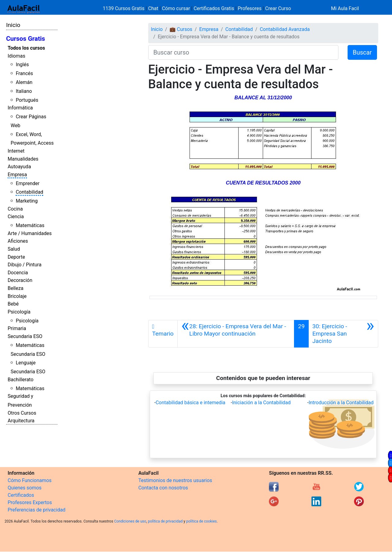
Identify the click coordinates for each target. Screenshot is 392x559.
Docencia (18, 273)
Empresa (17, 175)
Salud (14, 249)
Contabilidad (29, 192)
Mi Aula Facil (345, 8)
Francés (24, 73)
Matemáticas (30, 225)
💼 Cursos (181, 29)
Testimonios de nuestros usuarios (175, 480)
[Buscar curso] (243, 52)
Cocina (15, 209)
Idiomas (16, 56)
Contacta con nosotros (163, 488)
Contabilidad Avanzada (285, 29)
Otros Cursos (22, 413)
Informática (20, 108)
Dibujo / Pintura (24, 265)
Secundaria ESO (25, 336)
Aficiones (18, 241)
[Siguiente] (343, 334)
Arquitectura (21, 421)
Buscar (362, 52)
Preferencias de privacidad (37, 510)
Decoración (20, 280)
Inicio (13, 25)
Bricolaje (17, 296)
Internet (16, 151)
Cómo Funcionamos (30, 480)
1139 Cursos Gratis (124, 8)
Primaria (17, 328)
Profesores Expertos (30, 502)
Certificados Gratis (214, 8)
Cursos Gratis (26, 39)
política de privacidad (165, 521)
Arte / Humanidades (30, 233)
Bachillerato (21, 380)
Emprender (28, 183)
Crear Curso (278, 8)
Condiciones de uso (130, 521)
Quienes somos (25, 488)
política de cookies (202, 521)
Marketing (26, 201)
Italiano (24, 91)
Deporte (16, 257)
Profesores (250, 8)
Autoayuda (19, 167)
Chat (153, 8)
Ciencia (16, 217)
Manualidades (23, 159)
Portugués (27, 100)
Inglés (22, 65)
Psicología (19, 312)
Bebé (13, 304)
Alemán (24, 82)
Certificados (21, 495)
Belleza (15, 288)
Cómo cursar (176, 8)
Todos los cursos (26, 48)
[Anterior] (236, 334)
